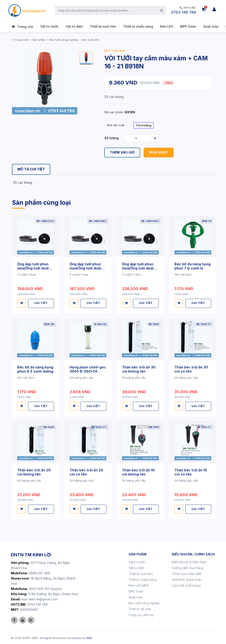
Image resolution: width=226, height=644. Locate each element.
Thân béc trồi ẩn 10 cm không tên (139, 471)
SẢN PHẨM (137, 553)
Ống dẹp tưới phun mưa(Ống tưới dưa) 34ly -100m (86, 268)
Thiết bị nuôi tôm (103, 26)
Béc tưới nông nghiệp (144, 602)
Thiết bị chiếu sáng (138, 26)
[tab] (32, 169)
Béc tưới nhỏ (115, 51)
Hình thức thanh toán (187, 579)
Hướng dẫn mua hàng (187, 567)
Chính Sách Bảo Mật (187, 573)
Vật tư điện (74, 26)
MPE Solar (188, 26)
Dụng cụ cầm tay (141, 614)
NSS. (90, 637)
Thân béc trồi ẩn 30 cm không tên (139, 369)
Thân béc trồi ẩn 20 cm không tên (34, 471)
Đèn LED (167, 26)
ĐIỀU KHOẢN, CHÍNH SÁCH (193, 553)
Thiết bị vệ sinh (140, 608)
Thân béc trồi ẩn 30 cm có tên (191, 369)
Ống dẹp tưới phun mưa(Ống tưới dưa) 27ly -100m (33, 268)
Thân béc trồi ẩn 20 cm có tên (87, 471)
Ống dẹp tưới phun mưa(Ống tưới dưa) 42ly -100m (138, 268)
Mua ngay (159, 153)
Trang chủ (25, 27)
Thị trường (144, 126)
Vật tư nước (49, 26)
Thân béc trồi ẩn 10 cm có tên (191, 471)
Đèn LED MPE (139, 584)
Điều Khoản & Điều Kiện (189, 561)
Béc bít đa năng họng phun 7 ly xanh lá (193, 266)
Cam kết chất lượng (186, 584)
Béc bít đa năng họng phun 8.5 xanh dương (35, 369)
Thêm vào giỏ (122, 153)
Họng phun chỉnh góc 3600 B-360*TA (88, 369)
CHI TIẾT (41, 303)
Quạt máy (211, 26)
